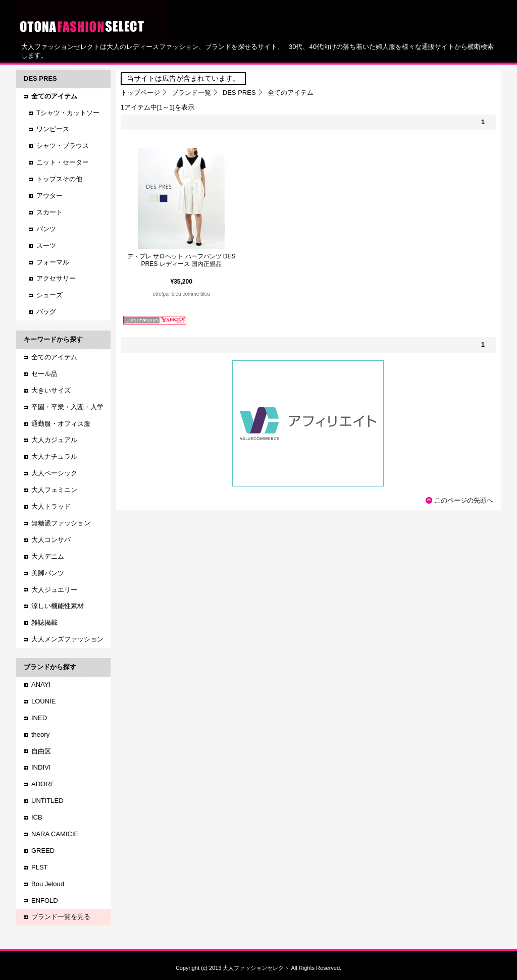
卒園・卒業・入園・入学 (67, 407)
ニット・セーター (63, 162)
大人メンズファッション (67, 639)
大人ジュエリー (54, 590)
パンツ (46, 229)
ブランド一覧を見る (61, 917)
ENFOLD (45, 901)
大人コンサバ (51, 540)
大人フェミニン (54, 490)
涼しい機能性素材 (58, 606)
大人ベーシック (54, 473)
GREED (43, 851)
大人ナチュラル (54, 456)
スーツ (46, 246)
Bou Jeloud (48, 884)
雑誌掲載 (44, 622)
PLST (40, 867)
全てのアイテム (54, 357)
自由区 (41, 751)
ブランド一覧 (191, 93)
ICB (37, 817)
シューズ (49, 295)
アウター (49, 196)
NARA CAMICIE (55, 834)
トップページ (140, 93)
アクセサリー (56, 278)
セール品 (44, 374)
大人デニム (48, 556)
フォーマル (53, 262)
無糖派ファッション (61, 523)
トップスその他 (59, 179)
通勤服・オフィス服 (61, 424)
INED (39, 718)
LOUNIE (43, 701)
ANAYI (41, 685)
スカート (49, 212)
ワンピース (53, 129)
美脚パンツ (48, 573)
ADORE (43, 784)
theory (40, 734)
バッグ (46, 312)
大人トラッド (51, 506)
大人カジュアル (54, 440)
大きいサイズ (51, 390)
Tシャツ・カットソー (68, 113)
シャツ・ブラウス (63, 146)
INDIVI (41, 767)
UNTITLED (47, 801)
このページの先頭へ (464, 500)
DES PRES (239, 93)
